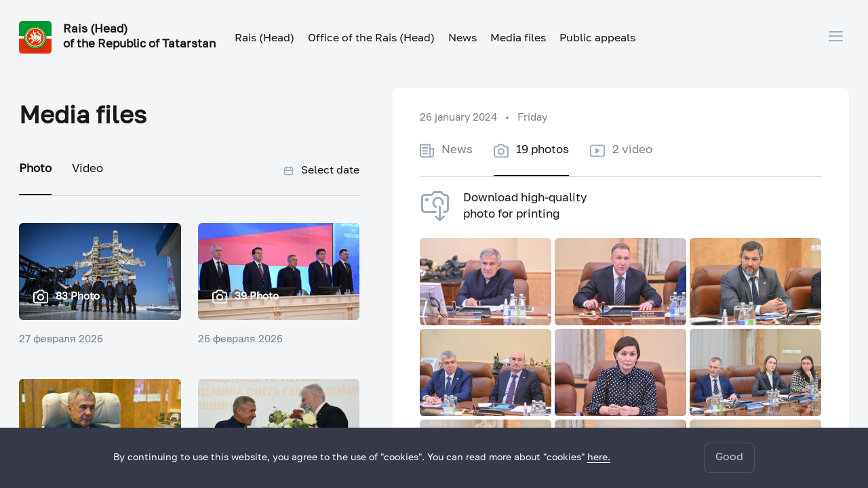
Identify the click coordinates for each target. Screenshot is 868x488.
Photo (35, 169)
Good (729, 457)
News (462, 39)
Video (87, 169)
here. (599, 457)
